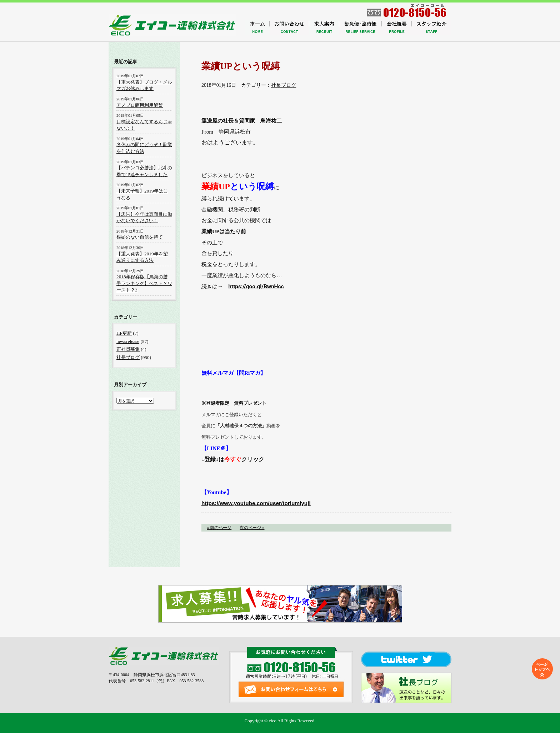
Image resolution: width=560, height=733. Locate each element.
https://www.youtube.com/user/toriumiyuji (256, 503)
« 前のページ (219, 528)
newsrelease (128, 341)
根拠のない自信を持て (140, 237)
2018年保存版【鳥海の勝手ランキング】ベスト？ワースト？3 (144, 283)
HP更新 (124, 333)
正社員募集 (128, 349)
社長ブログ (284, 85)
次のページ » (252, 528)
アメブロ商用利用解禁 (140, 105)
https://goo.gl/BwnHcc (256, 286)
